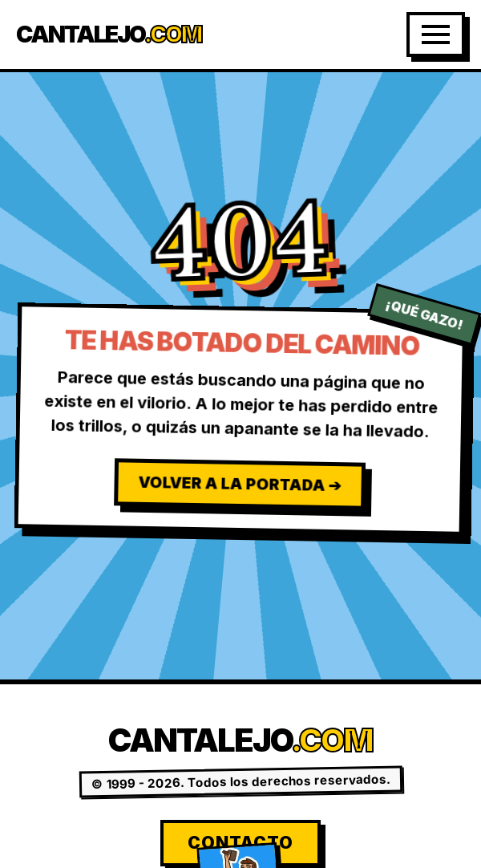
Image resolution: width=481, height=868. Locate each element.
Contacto (240, 843)
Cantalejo (109, 35)
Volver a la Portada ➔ (239, 484)
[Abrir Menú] (436, 34)
